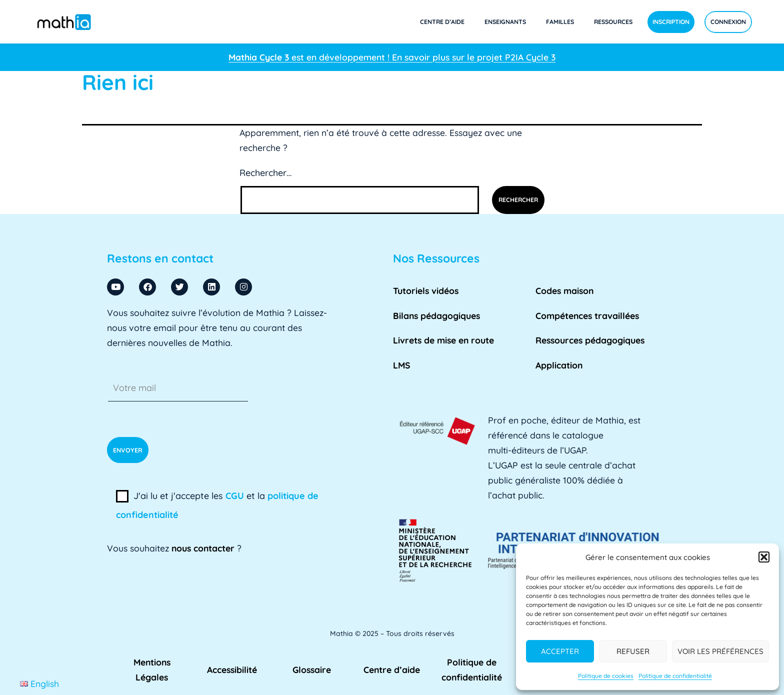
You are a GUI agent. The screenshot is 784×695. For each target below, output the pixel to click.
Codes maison (564, 290)
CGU (235, 496)
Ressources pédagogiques (590, 340)
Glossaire (312, 669)
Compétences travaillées (587, 315)
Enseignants (505, 22)
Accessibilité (232, 669)
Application (559, 365)
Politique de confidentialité (675, 676)
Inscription (671, 22)
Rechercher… (265, 173)
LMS (402, 365)
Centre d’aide (442, 22)
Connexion (728, 22)
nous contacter (203, 548)
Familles (560, 22)
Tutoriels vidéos (426, 290)
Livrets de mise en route (443, 340)
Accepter (560, 651)
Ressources (613, 22)
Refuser (633, 651)
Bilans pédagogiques (436, 315)
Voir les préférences (720, 651)
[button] (764, 557)
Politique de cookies (606, 676)
